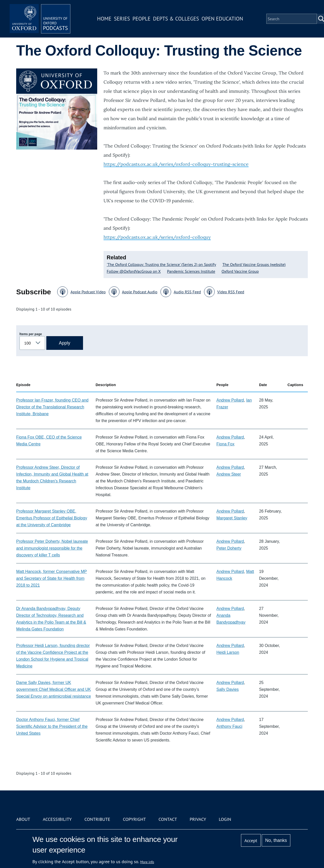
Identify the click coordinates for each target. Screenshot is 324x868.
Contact (168, 819)
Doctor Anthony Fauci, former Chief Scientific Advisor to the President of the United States (52, 726)
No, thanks (276, 840)
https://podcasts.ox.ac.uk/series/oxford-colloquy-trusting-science (176, 164)
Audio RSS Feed (187, 292)
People (141, 19)
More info (147, 862)
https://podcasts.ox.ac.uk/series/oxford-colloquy (157, 237)
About (23, 819)
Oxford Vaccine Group (240, 271)
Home (104, 19)
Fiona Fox (225, 444)
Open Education (222, 19)
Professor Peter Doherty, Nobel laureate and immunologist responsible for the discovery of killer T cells (52, 548)
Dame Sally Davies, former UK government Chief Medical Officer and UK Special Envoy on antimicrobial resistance (54, 689)
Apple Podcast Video (88, 292)
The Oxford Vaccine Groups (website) (254, 264)
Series (122, 19)
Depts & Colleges (176, 19)
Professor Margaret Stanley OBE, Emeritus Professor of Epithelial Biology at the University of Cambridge (52, 518)
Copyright (134, 819)
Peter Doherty (229, 548)
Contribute (97, 819)
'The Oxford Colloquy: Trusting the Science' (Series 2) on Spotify (161, 264)
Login (225, 819)
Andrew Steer (229, 474)
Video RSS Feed (231, 292)
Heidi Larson (228, 652)
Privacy (198, 819)
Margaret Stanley (232, 518)
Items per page (31, 334)
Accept (251, 840)
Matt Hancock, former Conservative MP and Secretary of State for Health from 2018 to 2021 (52, 578)
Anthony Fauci (229, 726)
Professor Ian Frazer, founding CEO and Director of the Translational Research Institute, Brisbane (52, 407)
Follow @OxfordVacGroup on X (134, 271)
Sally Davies (228, 689)
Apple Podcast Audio (140, 292)
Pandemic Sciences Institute (191, 271)
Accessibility (57, 819)
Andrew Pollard (230, 400)
